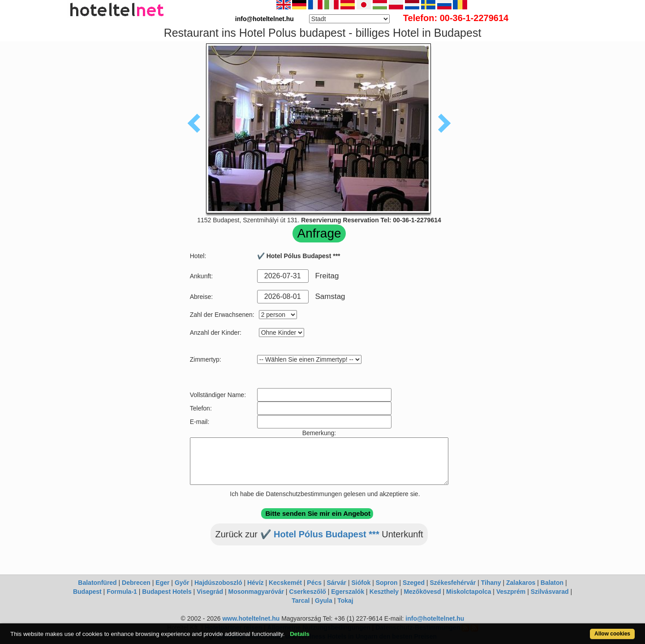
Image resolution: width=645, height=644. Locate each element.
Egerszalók (348, 592)
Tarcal (301, 601)
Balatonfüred (97, 583)
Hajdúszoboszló (218, 583)
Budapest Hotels (167, 592)
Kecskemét (285, 583)
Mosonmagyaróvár (256, 592)
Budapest (87, 592)
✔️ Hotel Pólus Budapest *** (320, 534)
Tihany (491, 583)
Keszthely (384, 592)
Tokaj (345, 601)
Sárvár (336, 583)
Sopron (387, 583)
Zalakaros (521, 583)
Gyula (324, 601)
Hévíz (256, 583)
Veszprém (511, 592)
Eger (162, 583)
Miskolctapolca (469, 592)
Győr (182, 583)
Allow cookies (612, 634)
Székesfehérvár (453, 583)
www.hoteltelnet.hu (251, 618)
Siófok (361, 583)
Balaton (552, 583)
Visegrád (210, 592)
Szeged (414, 583)
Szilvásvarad (550, 592)
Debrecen (136, 583)
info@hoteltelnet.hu (435, 618)
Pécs (314, 583)
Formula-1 (122, 592)
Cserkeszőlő (307, 592)
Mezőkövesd (422, 592)
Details (300, 634)
